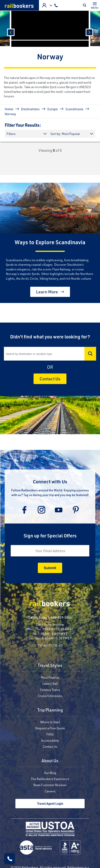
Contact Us (50, 379)
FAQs (50, 734)
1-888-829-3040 (60, 617)
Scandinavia (74, 109)
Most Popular (50, 677)
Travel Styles (50, 666)
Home (9, 109)
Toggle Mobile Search (86, 5)
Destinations (30, 109)
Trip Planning (50, 710)
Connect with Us (50, 481)
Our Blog (50, 773)
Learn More (47, 292)
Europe (53, 109)
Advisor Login (44, 5)
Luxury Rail (50, 683)
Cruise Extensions (50, 696)
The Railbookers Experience (50, 779)
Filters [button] (11, 134)
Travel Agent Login (50, 803)
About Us (50, 761)
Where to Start (50, 722)
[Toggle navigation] (95, 5)
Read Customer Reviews (50, 785)
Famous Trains (50, 690)
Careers (50, 791)
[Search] (50, 354)
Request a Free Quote (50, 728)
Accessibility (50, 740)
